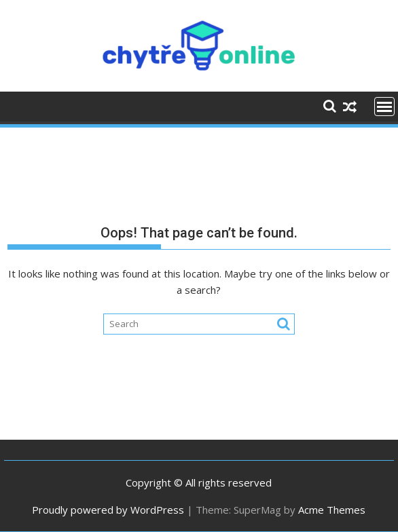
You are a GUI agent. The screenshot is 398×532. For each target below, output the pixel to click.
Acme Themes (332, 510)
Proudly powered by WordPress (108, 510)
